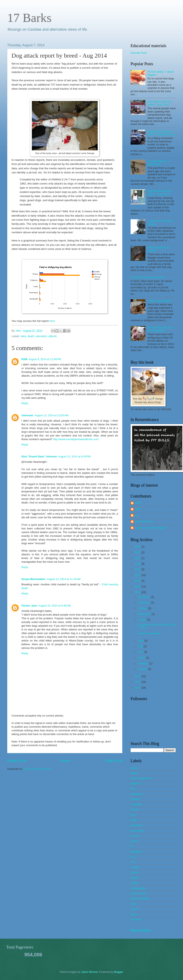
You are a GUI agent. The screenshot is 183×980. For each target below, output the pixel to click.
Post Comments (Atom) (37, 769)
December (144, 597)
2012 (138, 682)
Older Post (114, 761)
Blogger (118, 972)
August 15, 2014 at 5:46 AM (55, 606)
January (143, 669)
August (142, 620)
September (145, 614)
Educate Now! (139, 53)
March (142, 658)
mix (133, 862)
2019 (138, 564)
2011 (138, 688)
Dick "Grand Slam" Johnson (39, 456)
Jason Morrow (89, 972)
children (135, 799)
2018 (138, 569)
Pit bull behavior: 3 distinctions (158, 163)
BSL (133, 789)
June (141, 641)
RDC (133, 904)
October (143, 608)
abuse (134, 768)
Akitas (134, 773)
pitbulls (53, 336)
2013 (138, 676)
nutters (135, 872)
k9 (132, 846)
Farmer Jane (29, 606)
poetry (134, 883)
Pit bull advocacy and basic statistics (160, 329)
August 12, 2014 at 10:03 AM (51, 415)
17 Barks (29, 18)
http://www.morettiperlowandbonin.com (76, 439)
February (143, 663)
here (52, 321)
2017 (138, 575)
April (141, 652)
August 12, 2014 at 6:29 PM (74, 456)
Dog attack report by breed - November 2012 (161, 133)
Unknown (27, 415)
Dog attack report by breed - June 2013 (159, 193)
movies (135, 867)
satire (134, 914)
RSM (24, 359)
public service (139, 893)
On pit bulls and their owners (147, 277)
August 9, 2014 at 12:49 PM (45, 359)
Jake (19, 331)
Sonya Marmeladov (33, 579)
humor (134, 841)
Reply (25, 403)
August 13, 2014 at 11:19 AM (64, 579)
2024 (138, 547)
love (133, 857)
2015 (138, 586)
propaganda (138, 888)
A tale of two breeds (159, 301)
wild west (136, 919)
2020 (138, 558)
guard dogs (137, 831)
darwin (134, 810)
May (141, 646)
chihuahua (137, 794)
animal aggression (141, 778)
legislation (136, 852)
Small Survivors (144, 521)
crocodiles (137, 804)
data (23, 336)
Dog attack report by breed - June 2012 (159, 103)
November (144, 602)
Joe (137, 515)
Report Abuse (141, 930)
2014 (138, 592)
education (41, 336)
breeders (136, 783)
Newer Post (17, 761)
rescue (135, 909)
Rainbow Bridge (140, 898)
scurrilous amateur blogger (150, 528)
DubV (138, 503)
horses (135, 836)
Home (66, 761)
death (31, 336)
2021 (138, 552)
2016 (138, 581)
